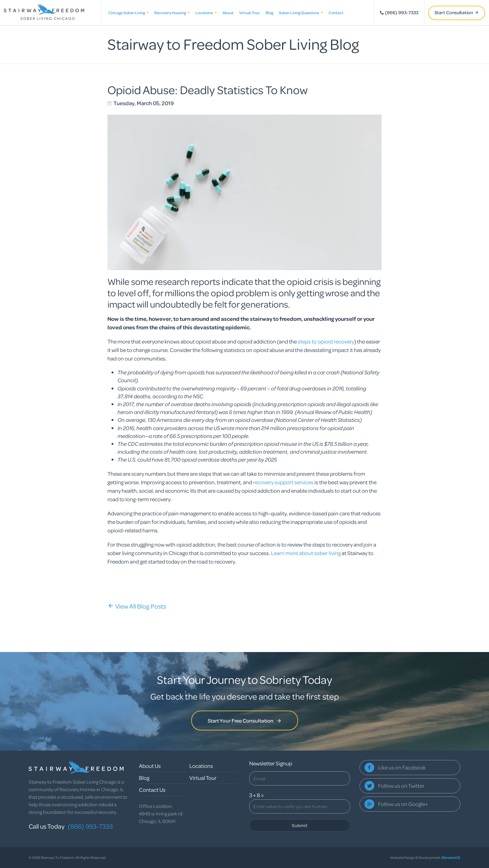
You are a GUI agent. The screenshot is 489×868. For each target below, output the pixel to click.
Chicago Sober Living (129, 13)
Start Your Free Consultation (245, 720)
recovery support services (283, 482)
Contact (336, 13)
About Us (150, 766)
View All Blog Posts (137, 606)
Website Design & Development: (425, 857)
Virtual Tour (250, 13)
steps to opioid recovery (326, 341)
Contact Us (152, 790)
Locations (206, 13)
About (228, 13)
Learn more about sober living (306, 553)
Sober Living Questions (301, 13)
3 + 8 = (256, 795)
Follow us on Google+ (403, 804)
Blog (269, 13)
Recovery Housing (172, 13)
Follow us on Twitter (401, 786)
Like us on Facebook (402, 767)
